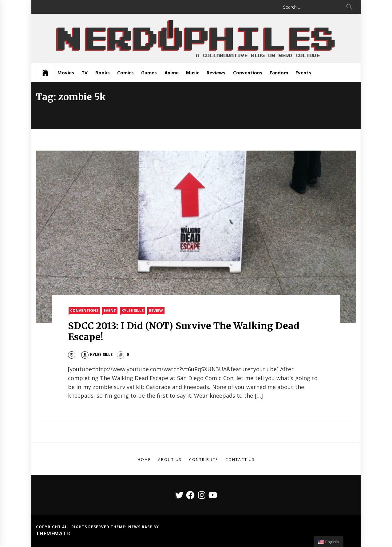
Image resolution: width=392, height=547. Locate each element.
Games (149, 73)
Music (193, 73)
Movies (66, 73)
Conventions (248, 73)
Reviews (216, 73)
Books (103, 73)
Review (156, 311)
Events (303, 73)
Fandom (279, 73)
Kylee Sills (133, 311)
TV (85, 73)
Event (110, 311)
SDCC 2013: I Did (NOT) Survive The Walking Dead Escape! (184, 331)
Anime (172, 73)
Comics (125, 73)
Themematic (54, 533)
